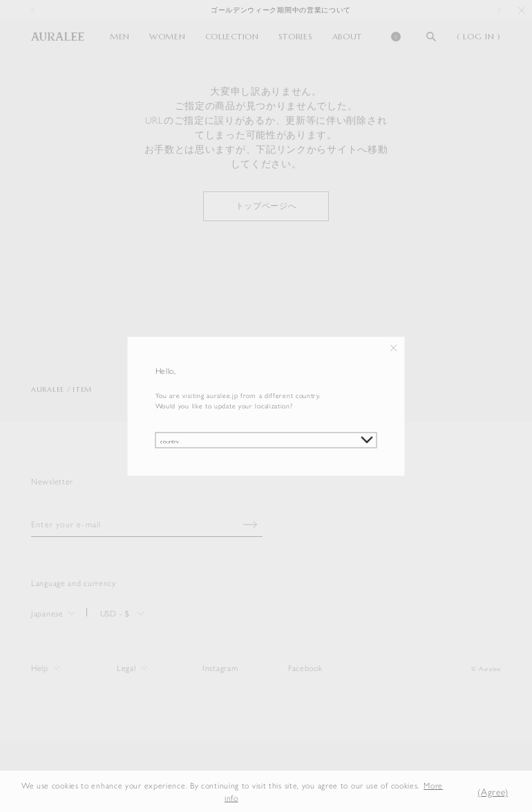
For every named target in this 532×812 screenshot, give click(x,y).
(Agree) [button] (493, 791)
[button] (458, 791)
